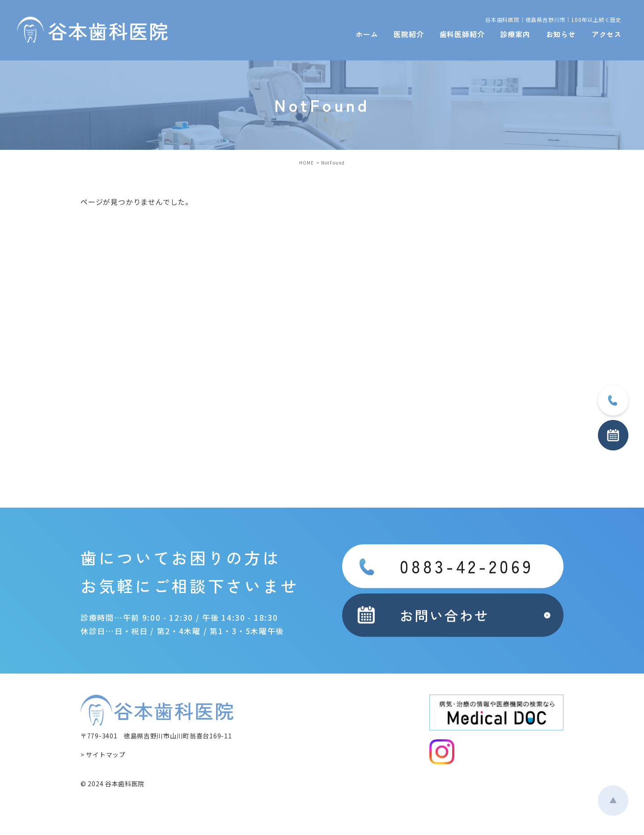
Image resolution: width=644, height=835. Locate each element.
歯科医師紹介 (462, 34)
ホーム (367, 34)
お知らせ (561, 34)
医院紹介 (409, 34)
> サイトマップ (103, 754)
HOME (307, 163)
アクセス (607, 34)
